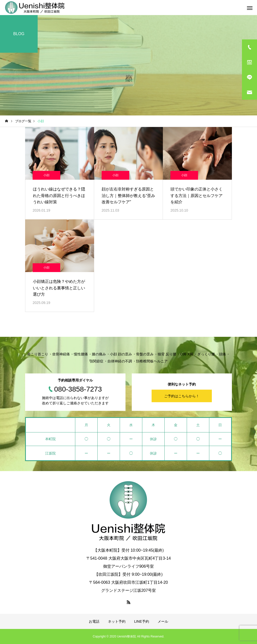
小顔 (46, 175)
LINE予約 (141, 621)
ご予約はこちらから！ (182, 396)
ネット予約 (117, 621)
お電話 (94, 621)
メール (163, 621)
